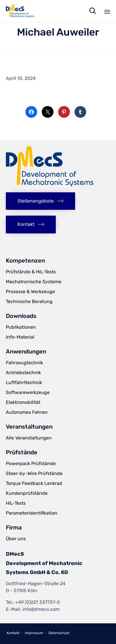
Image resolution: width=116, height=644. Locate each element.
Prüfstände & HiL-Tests (31, 272)
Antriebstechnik (23, 373)
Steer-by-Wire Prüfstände (34, 473)
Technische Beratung (29, 301)
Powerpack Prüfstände (31, 463)
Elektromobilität (23, 402)
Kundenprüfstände (27, 493)
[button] (40, 201)
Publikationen (21, 327)
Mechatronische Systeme (34, 282)
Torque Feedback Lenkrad (34, 483)
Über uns (16, 539)
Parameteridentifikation (32, 513)
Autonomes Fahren (27, 412)
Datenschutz (59, 633)
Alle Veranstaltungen (29, 438)
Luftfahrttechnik (24, 382)
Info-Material (20, 337)
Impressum (34, 633)
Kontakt (13, 633)
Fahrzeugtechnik (24, 363)
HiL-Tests (16, 503)
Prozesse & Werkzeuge (30, 292)
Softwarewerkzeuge (28, 392)
